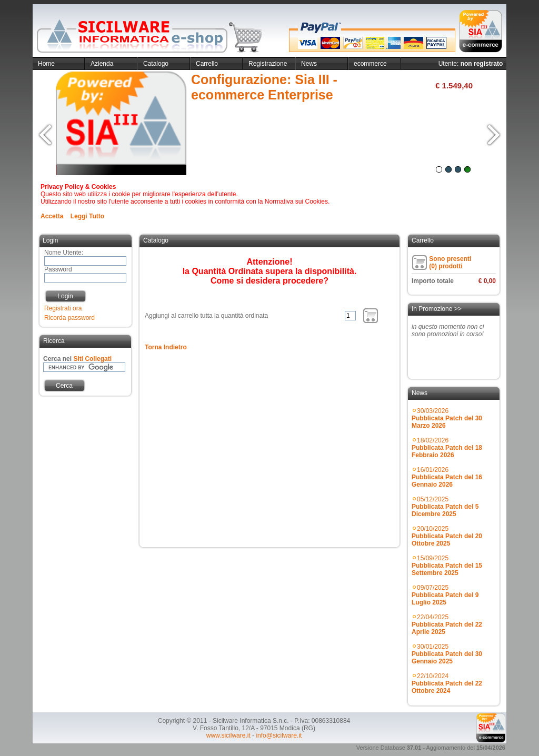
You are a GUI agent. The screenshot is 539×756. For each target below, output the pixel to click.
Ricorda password (69, 318)
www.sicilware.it (228, 735)
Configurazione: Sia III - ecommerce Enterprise (264, 87)
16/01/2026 (447, 477)
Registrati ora (63, 308)
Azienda (102, 64)
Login (65, 296)
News (309, 64)
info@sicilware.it (279, 735)
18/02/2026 (447, 448)
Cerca (64, 386)
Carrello (207, 64)
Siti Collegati (92, 359)
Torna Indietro (166, 347)
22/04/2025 (447, 624)
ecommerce (370, 64)
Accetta (52, 216)
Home (46, 64)
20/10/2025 (447, 536)
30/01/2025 (447, 654)
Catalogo (156, 64)
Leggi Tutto (87, 216)
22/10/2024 (447, 683)
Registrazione (268, 64)
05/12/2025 (445, 507)
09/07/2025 (445, 595)
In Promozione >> (437, 309)
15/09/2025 (447, 566)
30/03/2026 (447, 418)
